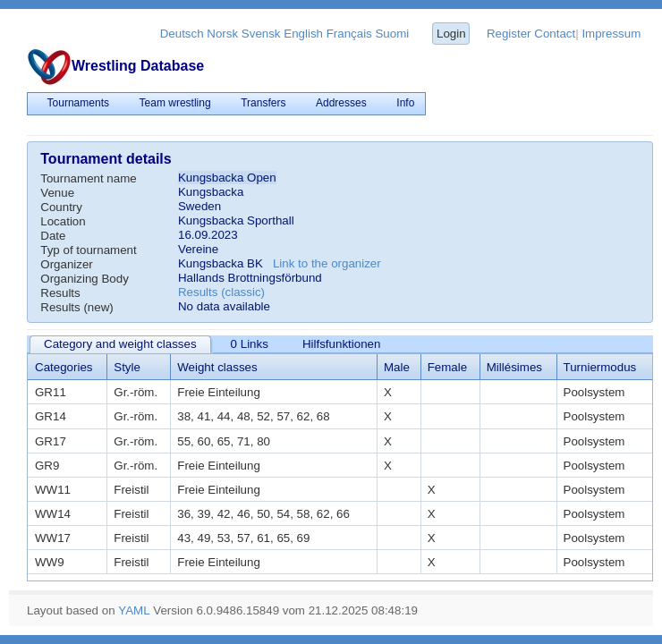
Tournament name (88, 178)
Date (53, 236)
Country (61, 207)
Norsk (222, 34)
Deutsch (182, 34)
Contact (555, 34)
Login (451, 34)
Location (63, 221)
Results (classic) (221, 292)
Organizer (67, 264)
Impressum (611, 34)
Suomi (392, 34)
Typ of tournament (88, 250)
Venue (57, 193)
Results (60, 293)
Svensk (261, 34)
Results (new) (76, 307)
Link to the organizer (327, 263)
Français (349, 34)
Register (509, 34)
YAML (134, 610)
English (303, 34)
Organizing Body (85, 279)
